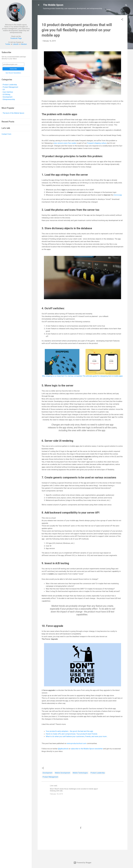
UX (4, 90)
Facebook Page (16, 38)
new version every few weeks (65, 150)
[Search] (126, 6)
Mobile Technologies (80, 780)
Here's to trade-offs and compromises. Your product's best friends (72, 741)
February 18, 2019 (56, 801)
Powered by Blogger (82, 863)
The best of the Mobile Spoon (13, 113)
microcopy (118, 202)
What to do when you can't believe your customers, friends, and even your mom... (77, 743)
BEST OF (96, 17)
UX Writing (6, 94)
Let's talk (106, 17)
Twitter (8, 44)
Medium (24, 44)
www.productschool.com (77, 750)
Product (54, 17)
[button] (122, 27)
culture (104, 150)
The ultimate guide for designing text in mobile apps (103, 383)
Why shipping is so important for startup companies (62, 383)
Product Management (50, 784)
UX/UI (45, 17)
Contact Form (6, 134)
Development (66, 17)
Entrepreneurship (82, 17)
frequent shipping (94, 150)
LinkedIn (16, 44)
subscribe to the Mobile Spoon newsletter (87, 755)
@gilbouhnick (63, 755)
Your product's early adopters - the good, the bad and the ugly (69, 738)
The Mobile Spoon (53, 5)
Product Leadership (98, 780)
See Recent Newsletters (13, 73)
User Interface (8, 92)
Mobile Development (62, 780)
